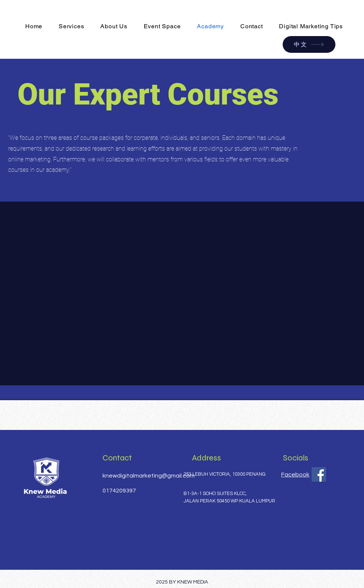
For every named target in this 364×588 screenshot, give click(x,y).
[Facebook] (319, 474)
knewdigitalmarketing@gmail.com (149, 476)
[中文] (309, 44)
